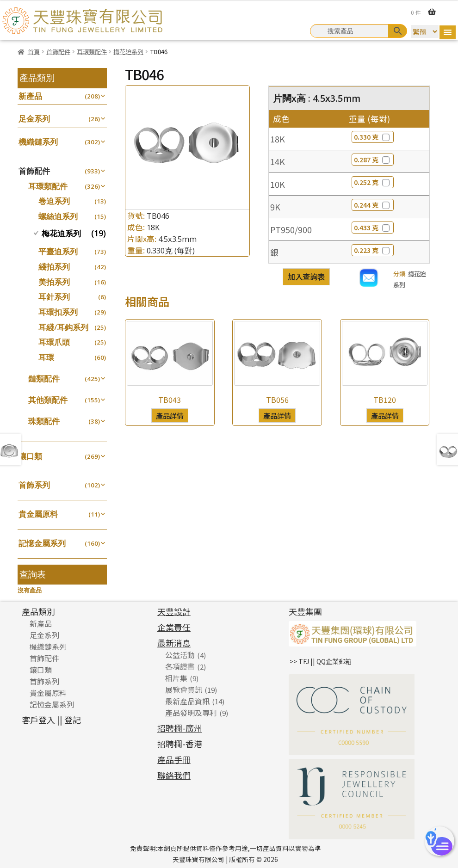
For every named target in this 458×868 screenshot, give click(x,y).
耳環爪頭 (54, 342)
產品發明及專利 (191, 713)
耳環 (46, 357)
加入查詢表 (306, 277)
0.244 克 (372, 205)
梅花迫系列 (128, 52)
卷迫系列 (54, 201)
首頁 (34, 52)
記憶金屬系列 (42, 543)
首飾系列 (34, 485)
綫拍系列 (54, 267)
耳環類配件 (92, 52)
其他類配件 (48, 400)
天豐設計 (174, 611)
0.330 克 (372, 137)
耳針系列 (54, 297)
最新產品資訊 (187, 701)
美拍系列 (54, 282)
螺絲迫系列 (58, 216)
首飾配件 (58, 52)
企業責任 (174, 627)
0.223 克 (372, 250)
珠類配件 (44, 421)
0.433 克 (372, 228)
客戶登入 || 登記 (51, 720)
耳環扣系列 (58, 312)
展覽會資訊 (184, 689)
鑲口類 (30, 456)
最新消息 (174, 643)
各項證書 (180, 666)
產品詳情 (170, 415)
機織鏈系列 (38, 142)
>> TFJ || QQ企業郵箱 (321, 661)
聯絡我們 (174, 775)
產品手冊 (174, 759)
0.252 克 (372, 182)
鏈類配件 (44, 379)
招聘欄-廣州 (180, 728)
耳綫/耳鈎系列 (63, 327)
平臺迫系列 (58, 251)
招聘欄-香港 (180, 744)
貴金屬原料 (38, 514)
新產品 (30, 96)
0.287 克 (372, 160)
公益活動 (180, 655)
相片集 (176, 678)
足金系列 (34, 119)
